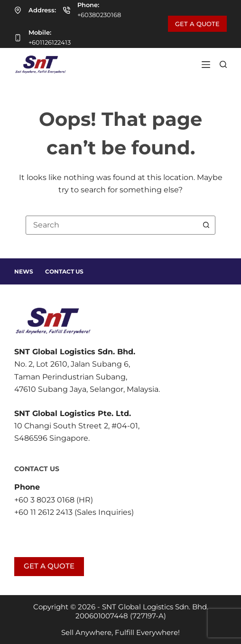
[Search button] (206, 225)
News (24, 271)
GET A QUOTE (197, 24)
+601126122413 (50, 42)
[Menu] (206, 65)
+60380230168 (99, 15)
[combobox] (111, 225)
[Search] (223, 64)
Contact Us (64, 271)
